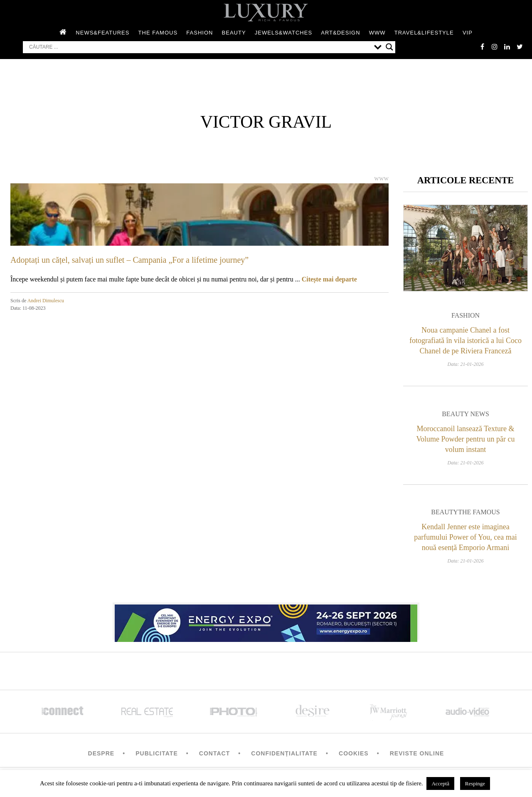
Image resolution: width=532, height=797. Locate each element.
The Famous (158, 33)
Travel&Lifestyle (424, 33)
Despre (101, 753)
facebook (482, 47)
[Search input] (199, 47)
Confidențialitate (284, 753)
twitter (520, 47)
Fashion (199, 33)
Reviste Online (417, 753)
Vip (468, 33)
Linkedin (507, 47)
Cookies (354, 753)
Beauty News (465, 414)
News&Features (102, 33)
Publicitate (156, 753)
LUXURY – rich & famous (266, 12)
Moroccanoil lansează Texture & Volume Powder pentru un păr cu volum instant (465, 439)
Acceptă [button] (440, 783)
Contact (214, 753)
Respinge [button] (475, 783)
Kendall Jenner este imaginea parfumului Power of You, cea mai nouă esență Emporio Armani (465, 537)
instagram (495, 47)
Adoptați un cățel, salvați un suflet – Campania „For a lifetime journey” (129, 260)
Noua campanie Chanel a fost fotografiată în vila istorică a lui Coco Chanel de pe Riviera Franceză (465, 341)
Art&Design (340, 33)
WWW (377, 33)
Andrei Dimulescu (46, 301)
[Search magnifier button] (389, 47)
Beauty (234, 33)
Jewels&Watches (283, 33)
